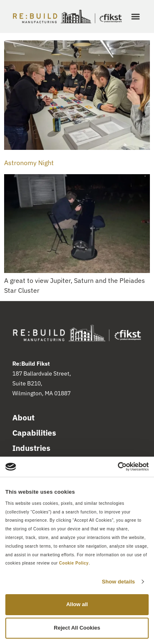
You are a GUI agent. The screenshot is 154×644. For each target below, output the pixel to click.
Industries (31, 448)
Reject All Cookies (77, 628)
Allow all (77, 604)
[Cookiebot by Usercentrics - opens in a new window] (113, 467)
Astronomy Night (29, 163)
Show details (118, 582)
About (23, 418)
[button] (136, 17)
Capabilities (34, 433)
